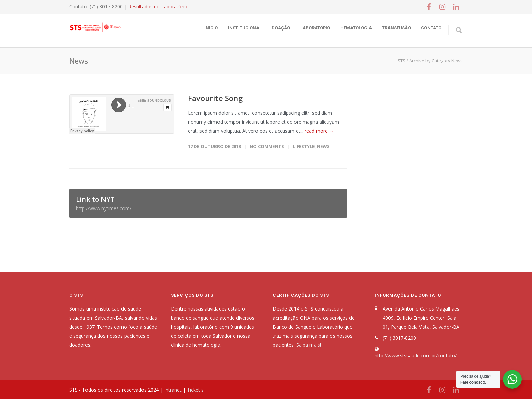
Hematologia (356, 28)
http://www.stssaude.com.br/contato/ (416, 355)
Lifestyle (304, 146)
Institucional (245, 28)
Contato (431, 28)
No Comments (267, 146)
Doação (281, 28)
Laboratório (315, 28)
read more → (319, 131)
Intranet (173, 390)
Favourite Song (215, 98)
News (323, 146)
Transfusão (396, 28)
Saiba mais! (309, 345)
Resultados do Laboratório (158, 7)
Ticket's (195, 390)
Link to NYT (208, 203)
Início (211, 28)
